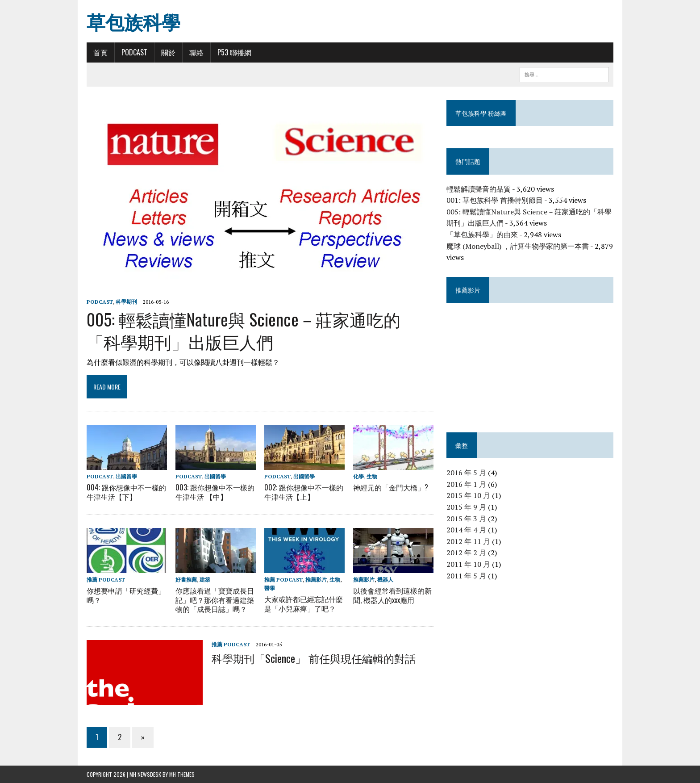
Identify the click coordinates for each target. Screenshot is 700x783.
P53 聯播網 (234, 52)
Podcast (134, 52)
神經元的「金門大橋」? (391, 487)
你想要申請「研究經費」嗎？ (126, 595)
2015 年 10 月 (468, 495)
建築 (205, 579)
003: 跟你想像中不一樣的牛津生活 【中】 (215, 492)
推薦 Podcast (106, 579)
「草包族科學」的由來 (482, 234)
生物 (372, 476)
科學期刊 (126, 302)
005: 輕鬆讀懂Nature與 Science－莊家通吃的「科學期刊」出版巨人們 (244, 330)
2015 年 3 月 (466, 519)
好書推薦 (186, 579)
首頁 (100, 52)
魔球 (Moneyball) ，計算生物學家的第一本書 (518, 246)
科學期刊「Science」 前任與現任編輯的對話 (314, 657)
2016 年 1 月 (466, 484)
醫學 (270, 588)
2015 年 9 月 (466, 507)
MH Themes (182, 774)
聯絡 (196, 52)
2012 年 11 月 (468, 541)
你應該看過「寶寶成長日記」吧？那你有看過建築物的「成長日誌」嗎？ (215, 600)
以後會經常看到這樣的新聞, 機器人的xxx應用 (392, 595)
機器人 (385, 579)
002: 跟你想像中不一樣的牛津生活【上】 (304, 492)
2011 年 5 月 (466, 576)
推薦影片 (316, 579)
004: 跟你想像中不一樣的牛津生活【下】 (126, 492)
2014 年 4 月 (466, 530)
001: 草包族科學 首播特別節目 (495, 200)
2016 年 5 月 (466, 473)
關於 (168, 52)
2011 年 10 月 (468, 564)
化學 (358, 476)
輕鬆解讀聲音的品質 (479, 189)
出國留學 (126, 476)
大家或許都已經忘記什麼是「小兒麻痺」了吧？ (304, 604)
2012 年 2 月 (466, 553)
